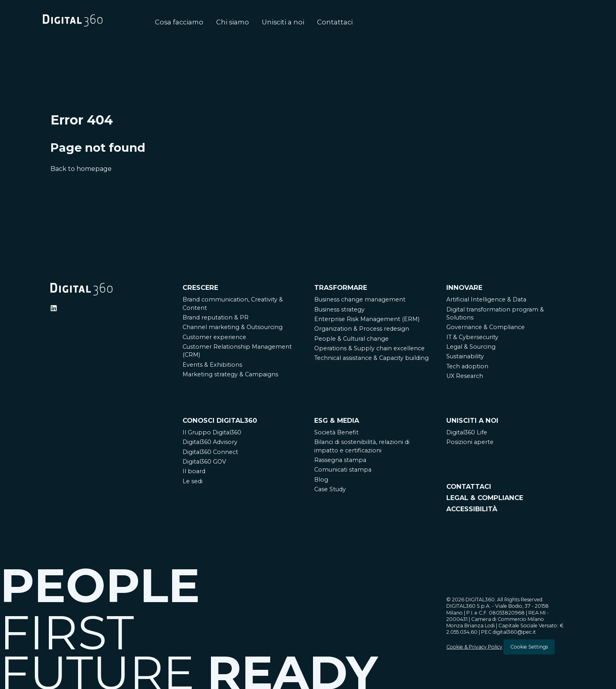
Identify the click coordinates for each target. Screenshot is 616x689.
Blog (321, 480)
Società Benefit (336, 432)
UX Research (465, 376)
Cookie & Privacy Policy (474, 647)
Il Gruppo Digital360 (212, 432)
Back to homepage (81, 169)
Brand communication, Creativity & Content (233, 303)
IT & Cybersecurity (472, 337)
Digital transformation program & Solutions (495, 313)
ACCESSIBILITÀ (472, 509)
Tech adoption (467, 366)
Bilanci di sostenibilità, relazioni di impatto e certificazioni (362, 446)
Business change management (360, 299)
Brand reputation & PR (216, 317)
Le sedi (193, 481)
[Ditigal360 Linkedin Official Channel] (54, 308)
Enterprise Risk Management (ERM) (367, 319)
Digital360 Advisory (210, 442)
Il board (194, 471)
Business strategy (339, 309)
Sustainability (465, 356)
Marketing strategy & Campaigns (230, 374)
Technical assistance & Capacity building (371, 358)
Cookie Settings (529, 647)
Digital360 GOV (204, 462)
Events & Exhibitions (212, 365)
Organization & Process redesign (362, 329)
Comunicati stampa (343, 470)
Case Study (330, 489)
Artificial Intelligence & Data (486, 299)
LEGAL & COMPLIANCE (485, 498)
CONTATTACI (469, 486)
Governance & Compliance (486, 327)
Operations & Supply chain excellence (369, 348)
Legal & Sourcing (471, 347)
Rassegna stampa (340, 460)
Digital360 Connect (210, 452)
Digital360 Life (467, 432)
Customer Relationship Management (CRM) (237, 351)
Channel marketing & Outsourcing (233, 327)
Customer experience (214, 337)
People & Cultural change (351, 339)
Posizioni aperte (470, 442)
